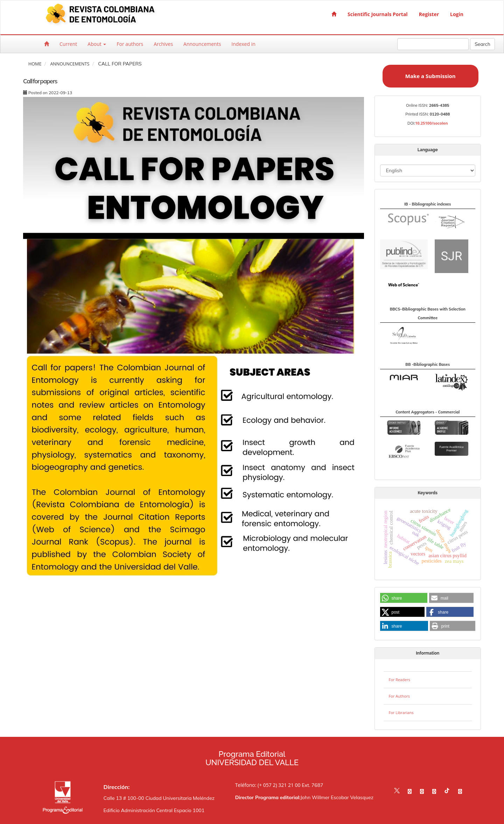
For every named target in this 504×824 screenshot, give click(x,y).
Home (35, 64)
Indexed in (243, 44)
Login (457, 14)
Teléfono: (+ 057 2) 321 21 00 (268, 785)
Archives (163, 44)
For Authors (399, 696)
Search (482, 44)
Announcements (202, 44)
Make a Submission (430, 76)
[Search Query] (433, 44)
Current (68, 44)
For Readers (400, 680)
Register (429, 14)
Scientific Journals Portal (378, 14)
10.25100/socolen (432, 123)
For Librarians (401, 713)
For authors (130, 44)
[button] (404, 598)
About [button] (97, 44)
